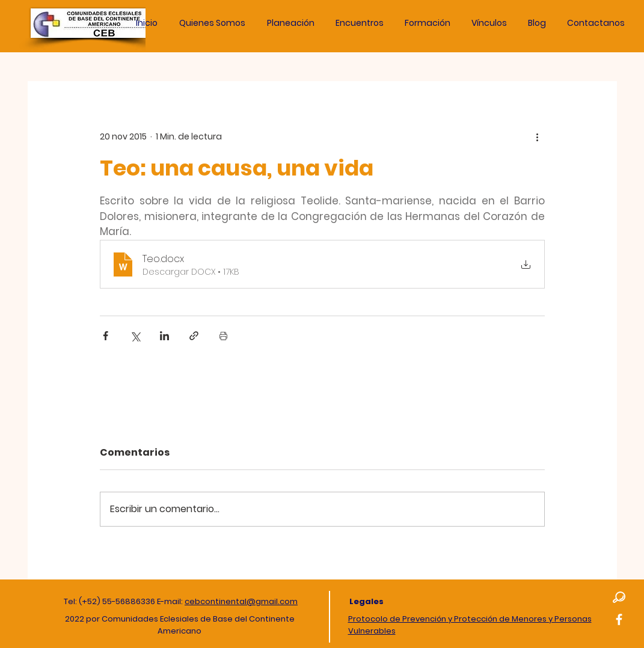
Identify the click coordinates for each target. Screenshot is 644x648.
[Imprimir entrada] (223, 336)
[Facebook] (619, 619)
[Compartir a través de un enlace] (194, 336)
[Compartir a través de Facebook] (106, 336)
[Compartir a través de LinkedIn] (164, 336)
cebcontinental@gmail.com (241, 601)
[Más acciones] (538, 136)
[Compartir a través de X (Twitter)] (135, 336)
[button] (291, 23)
